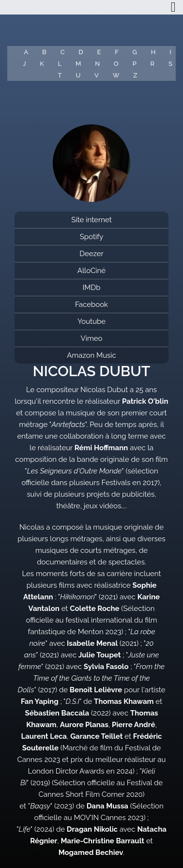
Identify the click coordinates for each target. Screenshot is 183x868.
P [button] (135, 64)
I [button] (170, 52)
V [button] (97, 75)
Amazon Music (91, 355)
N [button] (97, 64)
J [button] (24, 64)
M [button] (78, 64)
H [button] (153, 52)
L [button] (60, 64)
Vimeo (92, 338)
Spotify (92, 237)
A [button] (26, 52)
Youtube (91, 321)
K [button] (42, 64)
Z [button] (135, 75)
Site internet (91, 220)
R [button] (153, 64)
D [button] (81, 52)
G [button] (135, 52)
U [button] (78, 75)
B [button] (44, 52)
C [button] (63, 52)
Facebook (91, 305)
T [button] (60, 75)
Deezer (91, 254)
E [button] (99, 52)
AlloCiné (91, 271)
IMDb (92, 288)
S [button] (170, 64)
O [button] (116, 64)
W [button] (116, 75)
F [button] (117, 52)
